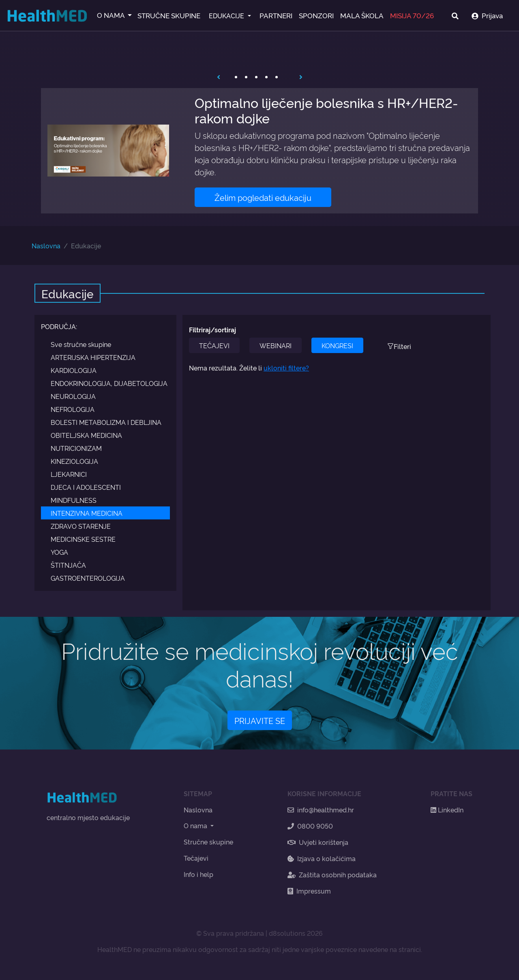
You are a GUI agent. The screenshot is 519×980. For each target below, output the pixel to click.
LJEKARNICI (69, 474)
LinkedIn (447, 810)
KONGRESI (337, 345)
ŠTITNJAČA (68, 565)
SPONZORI (316, 15)
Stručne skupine (208, 842)
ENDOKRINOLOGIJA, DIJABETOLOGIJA (109, 383)
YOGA (59, 552)
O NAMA (112, 15)
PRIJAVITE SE (260, 720)
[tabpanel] (259, 151)
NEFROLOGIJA (73, 409)
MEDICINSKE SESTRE (83, 539)
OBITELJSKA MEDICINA (86, 435)
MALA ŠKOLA (362, 15)
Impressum (309, 891)
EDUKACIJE (227, 15)
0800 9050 (310, 826)
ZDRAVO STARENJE (81, 526)
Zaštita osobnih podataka (332, 874)
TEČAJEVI (214, 345)
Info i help (198, 874)
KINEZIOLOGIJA (74, 461)
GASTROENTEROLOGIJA (88, 578)
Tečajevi (196, 858)
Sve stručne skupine (81, 344)
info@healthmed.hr (321, 810)
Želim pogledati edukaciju (263, 197)
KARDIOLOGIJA (74, 370)
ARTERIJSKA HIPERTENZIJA (93, 357)
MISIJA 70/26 (412, 15)
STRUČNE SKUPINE (169, 15)
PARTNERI (276, 15)
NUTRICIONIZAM (76, 448)
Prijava (487, 15)
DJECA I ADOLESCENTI (86, 487)
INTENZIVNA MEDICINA (87, 513)
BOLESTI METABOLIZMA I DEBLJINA (106, 422)
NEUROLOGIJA (73, 396)
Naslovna (46, 246)
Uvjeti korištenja (318, 842)
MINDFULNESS (74, 500)
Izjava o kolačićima (322, 858)
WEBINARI (276, 345)
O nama (196, 825)
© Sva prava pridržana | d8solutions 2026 (259, 933)
